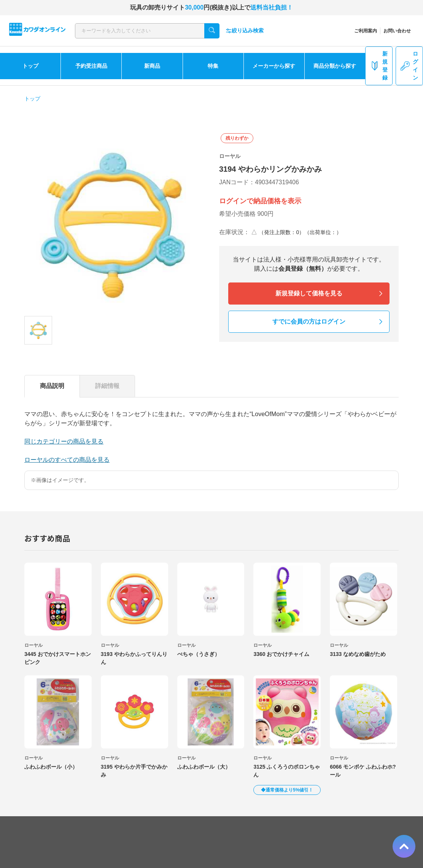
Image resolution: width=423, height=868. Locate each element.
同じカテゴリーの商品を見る (64, 441)
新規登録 (379, 66)
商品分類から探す (335, 66)
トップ (30, 66)
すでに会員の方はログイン (309, 322)
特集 (213, 66)
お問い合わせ (397, 31)
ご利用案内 (366, 31)
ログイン (409, 66)
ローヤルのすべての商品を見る (67, 460)
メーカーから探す (274, 66)
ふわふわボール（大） (204, 767)
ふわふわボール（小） (51, 767)
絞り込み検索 (245, 31)
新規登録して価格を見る (309, 293)
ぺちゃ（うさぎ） (199, 654)
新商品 (152, 66)
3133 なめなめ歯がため (358, 654)
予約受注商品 (91, 66)
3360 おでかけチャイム (281, 654)
